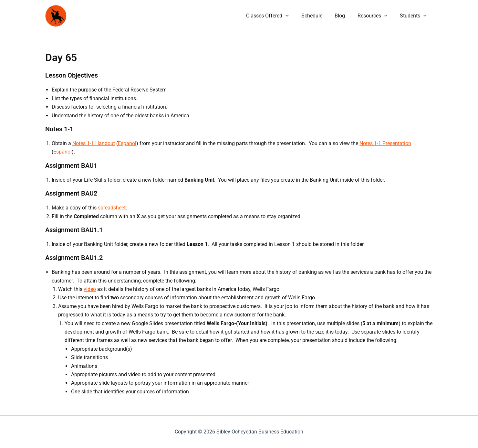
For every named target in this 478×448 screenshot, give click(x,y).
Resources (376, 16)
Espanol (127, 143)
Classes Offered (277, 16)
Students (414, 16)
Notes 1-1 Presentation (385, 143)
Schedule (319, 16)
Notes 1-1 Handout (94, 143)
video (90, 289)
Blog (345, 16)
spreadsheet (112, 208)
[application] (295, 16)
